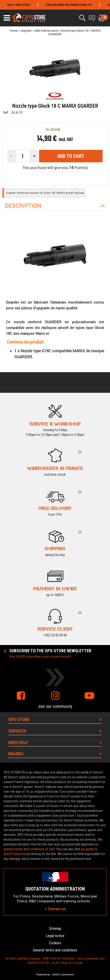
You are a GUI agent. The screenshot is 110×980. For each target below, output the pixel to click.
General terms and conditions (55, 950)
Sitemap (55, 929)
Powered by (43, 974)
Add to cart (71, 156)
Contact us (55, 909)
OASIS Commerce (63, 974)
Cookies (55, 943)
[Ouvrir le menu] (7, 18)
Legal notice (55, 936)
